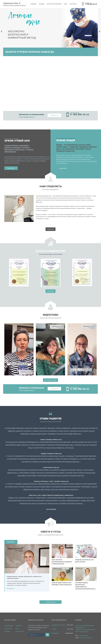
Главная (33, 4)
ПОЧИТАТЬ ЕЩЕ (50, 598)
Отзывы (42, 4)
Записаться (54, 115)
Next (100, 31)
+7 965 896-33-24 (91, 4)
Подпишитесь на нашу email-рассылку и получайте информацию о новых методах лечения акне (39, 624)
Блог (66, 4)
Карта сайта (20, 628)
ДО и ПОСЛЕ (8, 625)
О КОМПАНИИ (9, 622)
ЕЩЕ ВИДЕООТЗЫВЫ (50, 376)
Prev (1, 31)
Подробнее (11, 168)
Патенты (19, 622)
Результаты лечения (54, 4)
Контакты (73, 4)
